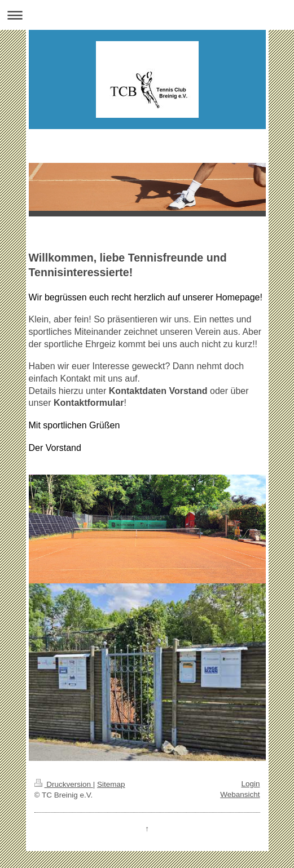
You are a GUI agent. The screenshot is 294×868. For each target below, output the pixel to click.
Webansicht (240, 794)
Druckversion (64, 784)
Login (250, 784)
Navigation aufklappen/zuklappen (147, 15)
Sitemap (111, 784)
